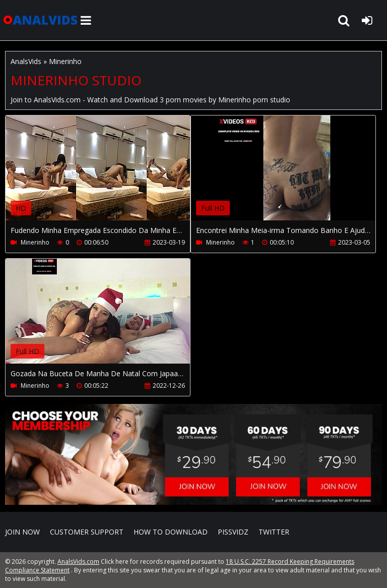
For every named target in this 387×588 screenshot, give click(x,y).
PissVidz (233, 532)
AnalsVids (26, 61)
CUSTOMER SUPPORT (87, 532)
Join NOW (22, 532)
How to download (171, 532)
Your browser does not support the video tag (111, 175)
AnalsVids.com (40, 20)
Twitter (274, 532)
